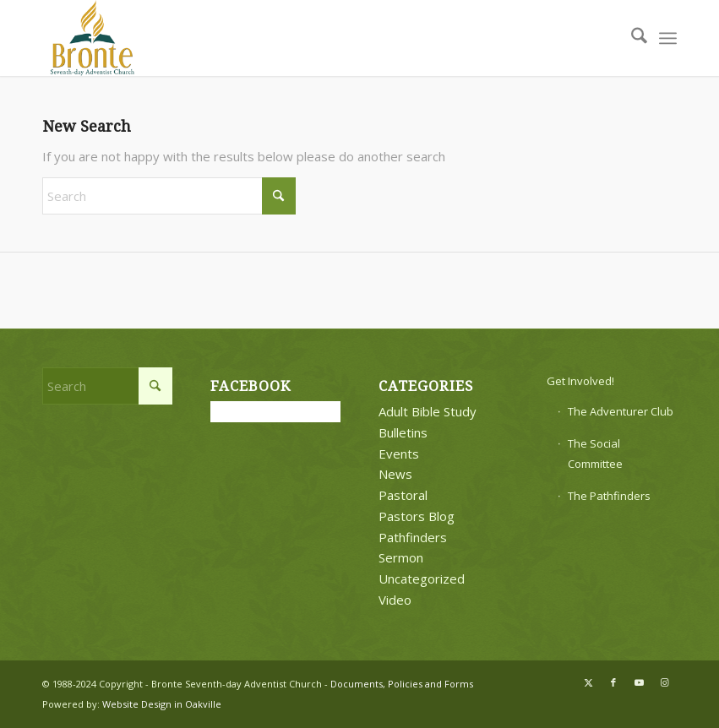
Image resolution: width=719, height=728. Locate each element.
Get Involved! (580, 381)
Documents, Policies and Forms (402, 684)
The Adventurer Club (621, 411)
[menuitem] (631, 38)
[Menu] (668, 38)
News (395, 474)
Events (399, 454)
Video (395, 600)
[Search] (631, 38)
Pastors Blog (417, 516)
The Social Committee (595, 454)
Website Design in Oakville (162, 704)
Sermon (401, 557)
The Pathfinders (609, 496)
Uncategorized (422, 579)
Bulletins (403, 432)
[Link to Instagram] (664, 682)
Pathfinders (413, 537)
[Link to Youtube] (639, 682)
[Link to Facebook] (613, 682)
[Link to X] (588, 682)
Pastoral (403, 495)
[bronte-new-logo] (93, 38)
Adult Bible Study (428, 411)
